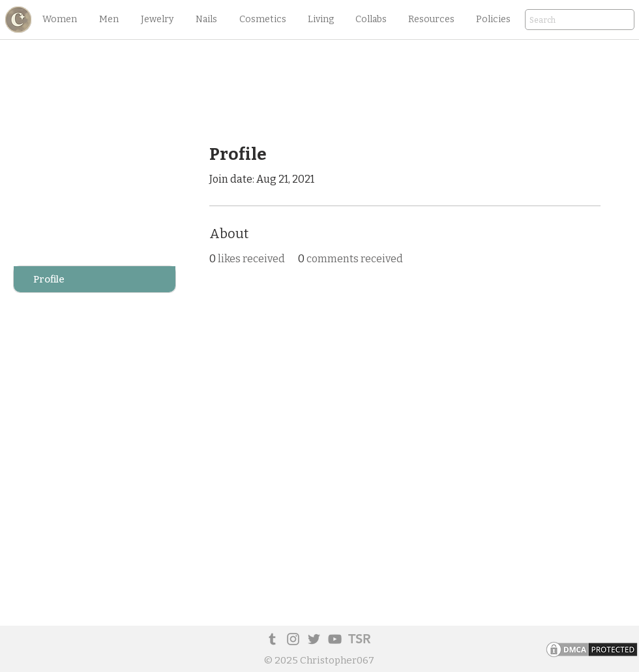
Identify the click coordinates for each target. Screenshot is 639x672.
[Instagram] (293, 639)
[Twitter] (314, 639)
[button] (59, 20)
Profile (49, 279)
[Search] (561, 21)
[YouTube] (335, 639)
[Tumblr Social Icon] (272, 639)
